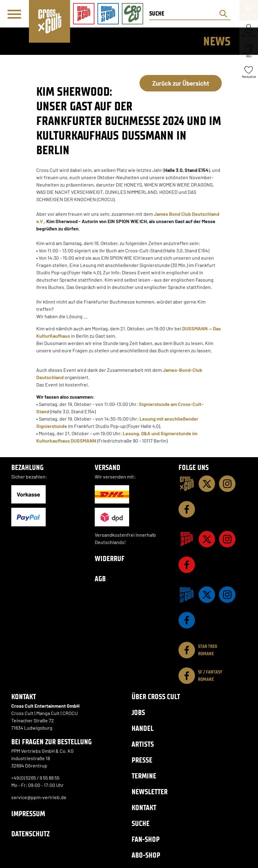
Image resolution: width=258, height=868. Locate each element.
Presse (142, 760)
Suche (141, 823)
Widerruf (110, 559)
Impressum (28, 814)
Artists (143, 744)
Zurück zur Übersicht (181, 83)
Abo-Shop (146, 855)
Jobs (138, 712)
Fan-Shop (146, 839)
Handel (143, 728)
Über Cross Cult (156, 697)
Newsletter (150, 792)
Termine (144, 776)
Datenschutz (30, 834)
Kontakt (144, 808)
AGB (100, 579)
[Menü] (14, 14)
